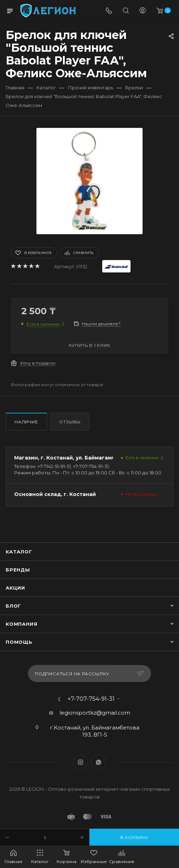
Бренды (18, 570)
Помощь (19, 642)
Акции (15, 588)
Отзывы (70, 422)
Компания (21, 624)
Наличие (26, 422)
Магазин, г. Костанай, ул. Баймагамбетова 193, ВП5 (85, 458)
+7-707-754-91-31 (91, 699)
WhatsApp (99, 762)
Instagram (80, 762)
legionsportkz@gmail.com (95, 713)
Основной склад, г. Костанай (55, 494)
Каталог (19, 552)
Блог (13, 606)
